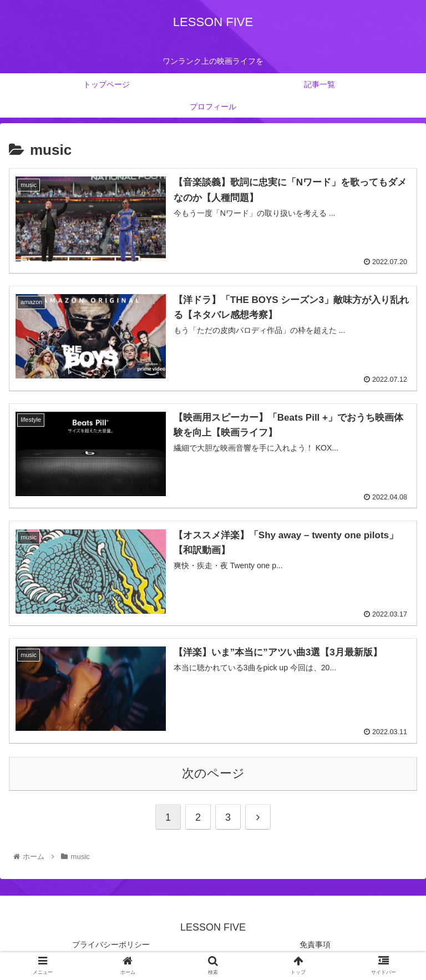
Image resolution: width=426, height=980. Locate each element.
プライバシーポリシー (111, 944)
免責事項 (315, 944)
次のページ (213, 773)
